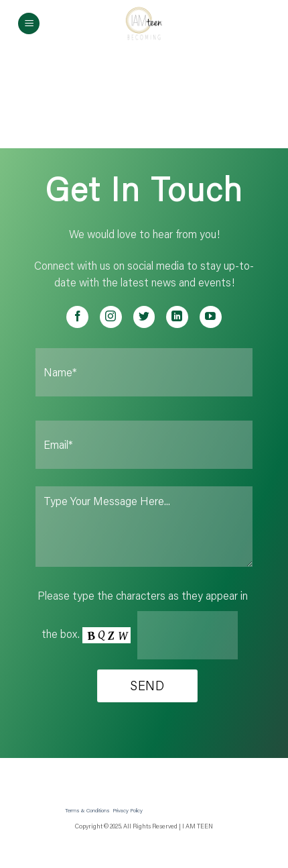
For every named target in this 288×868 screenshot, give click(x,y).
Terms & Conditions (87, 810)
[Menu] (29, 24)
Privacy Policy (128, 810)
